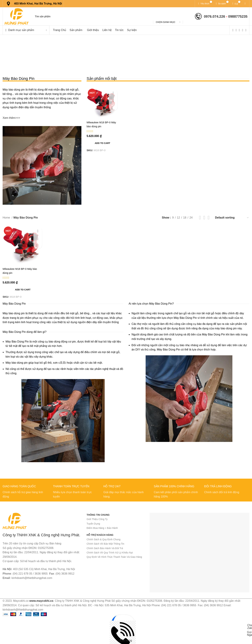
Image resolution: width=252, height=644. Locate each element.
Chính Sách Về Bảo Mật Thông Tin (105, 544)
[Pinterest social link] (246, 30)
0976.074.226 (215, 16)
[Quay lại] (73, 52)
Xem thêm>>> (11, 118)
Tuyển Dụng (93, 524)
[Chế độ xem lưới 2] (200, 218)
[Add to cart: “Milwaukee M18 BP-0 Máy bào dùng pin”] (102, 143)
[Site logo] (17, 16)
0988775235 (238, 16)
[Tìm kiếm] (112, 16)
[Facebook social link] (233, 30)
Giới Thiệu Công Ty (97, 519)
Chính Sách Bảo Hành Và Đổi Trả (105, 548)
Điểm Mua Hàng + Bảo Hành (102, 528)
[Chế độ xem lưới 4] (209, 218)
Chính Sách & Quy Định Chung (104, 539)
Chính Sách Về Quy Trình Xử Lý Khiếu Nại (110, 553)
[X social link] (236, 30)
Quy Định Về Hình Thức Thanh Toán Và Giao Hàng (114, 557)
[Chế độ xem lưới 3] (204, 218)
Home (7, 218)
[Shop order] (232, 218)
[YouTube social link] (243, 30)
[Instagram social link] (239, 30)
